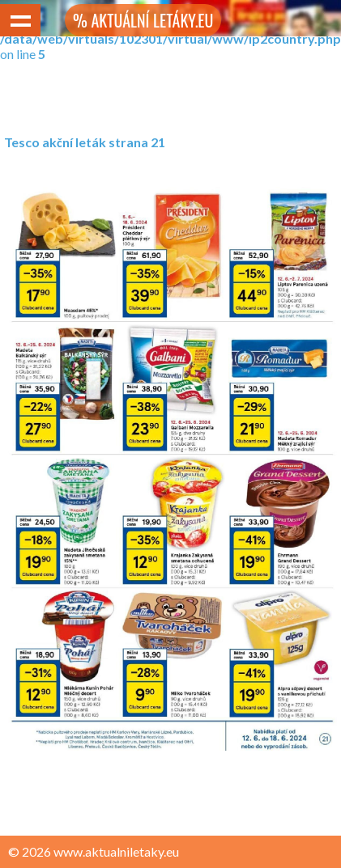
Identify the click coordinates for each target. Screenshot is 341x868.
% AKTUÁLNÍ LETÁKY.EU (143, 20)
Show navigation (20, 20)
